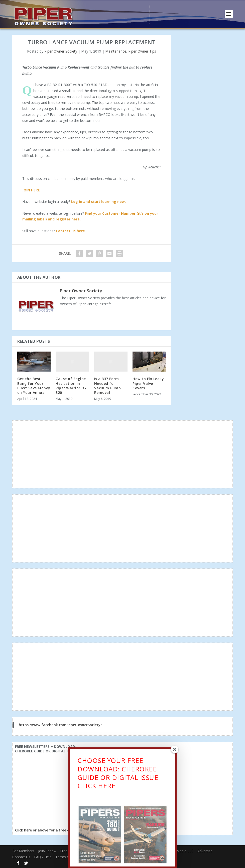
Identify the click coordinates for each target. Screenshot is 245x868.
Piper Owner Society (61, 51)
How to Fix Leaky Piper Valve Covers (148, 383)
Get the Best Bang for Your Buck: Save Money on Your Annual (34, 386)
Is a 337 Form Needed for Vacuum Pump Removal (108, 386)
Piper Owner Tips (142, 51)
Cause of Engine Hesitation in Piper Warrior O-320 (71, 386)
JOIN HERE (31, 190)
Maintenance (116, 51)
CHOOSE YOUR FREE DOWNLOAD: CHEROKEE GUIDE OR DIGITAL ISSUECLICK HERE (118, 774)
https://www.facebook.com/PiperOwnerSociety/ (60, 725)
